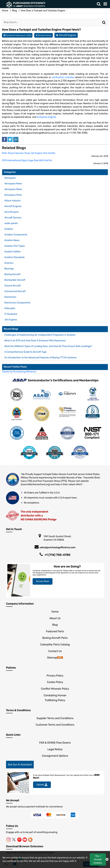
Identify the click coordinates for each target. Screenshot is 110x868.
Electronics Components (17, 303)
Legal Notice (55, 749)
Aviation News (12, 240)
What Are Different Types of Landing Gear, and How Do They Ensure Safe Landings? (48, 346)
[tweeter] (10, 139)
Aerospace (10, 178)
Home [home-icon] (5, 11)
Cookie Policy (55, 682)
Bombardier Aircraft (15, 280)
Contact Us (55, 651)
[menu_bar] (106, 4)
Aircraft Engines (68, 35)
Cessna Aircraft (13, 286)
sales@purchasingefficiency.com (57, 547)
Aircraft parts (11, 212)
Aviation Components (16, 235)
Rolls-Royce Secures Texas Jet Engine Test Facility (29, 153)
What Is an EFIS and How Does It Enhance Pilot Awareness (35, 341)
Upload (42, 785)
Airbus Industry (13, 201)
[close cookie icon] (107, 859)
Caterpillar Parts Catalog (55, 645)
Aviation (9, 229)
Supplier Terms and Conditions (55, 718)
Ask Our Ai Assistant (20, 765)
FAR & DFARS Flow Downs (55, 743)
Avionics (9, 263)
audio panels (11, 223)
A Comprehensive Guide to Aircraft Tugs (25, 352)
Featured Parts (55, 631)
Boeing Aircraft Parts (55, 638)
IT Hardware (11, 314)
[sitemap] (60, 658)
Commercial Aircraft (15, 291)
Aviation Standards (15, 257)
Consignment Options (55, 756)
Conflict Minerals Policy (55, 689)
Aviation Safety (12, 252)
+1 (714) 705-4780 (57, 555)
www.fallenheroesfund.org (35, 484)
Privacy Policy (55, 676)
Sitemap (52, 658)
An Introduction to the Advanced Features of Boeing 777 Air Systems (41, 358)
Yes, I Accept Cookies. (98, 859)
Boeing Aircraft (12, 274)
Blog (14, 11)
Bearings (9, 269)
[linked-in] (16, 139)
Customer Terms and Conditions (55, 725)
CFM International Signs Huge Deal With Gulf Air (27, 161)
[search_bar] (99, 4)
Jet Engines (11, 320)
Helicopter (10, 308)
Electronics (10, 297)
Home (55, 612)
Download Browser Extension (25, 846)
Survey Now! (43, 581)
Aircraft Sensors (13, 218)
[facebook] (4, 139)
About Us (55, 618)
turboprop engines (46, 117)
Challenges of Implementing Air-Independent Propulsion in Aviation (40, 335)
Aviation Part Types (15, 246)
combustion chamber (63, 77)
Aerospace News (13, 184)
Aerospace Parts (13, 195)
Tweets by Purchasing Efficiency (19, 372)
